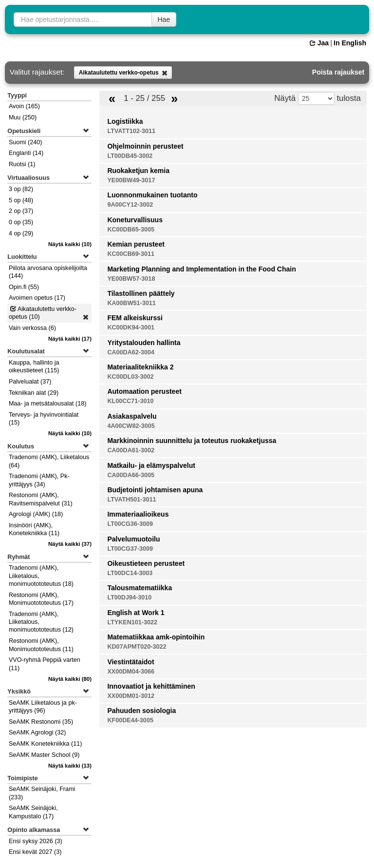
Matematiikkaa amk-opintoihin (156, 637)
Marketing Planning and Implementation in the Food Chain (201, 269)
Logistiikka (125, 121)
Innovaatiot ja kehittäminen (151, 686)
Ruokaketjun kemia (138, 171)
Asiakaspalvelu (132, 416)
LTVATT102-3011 (131, 131)
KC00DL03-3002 (130, 377)
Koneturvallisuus (135, 220)
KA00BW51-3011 (131, 303)
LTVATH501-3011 (131, 500)
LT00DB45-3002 (130, 156)
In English (350, 43)
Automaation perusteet (144, 391)
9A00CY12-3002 (130, 205)
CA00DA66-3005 (131, 475)
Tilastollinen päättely (141, 293)
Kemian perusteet (136, 244)
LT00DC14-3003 (130, 573)
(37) (70, 544)
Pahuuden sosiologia (141, 711)
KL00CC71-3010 (130, 401)
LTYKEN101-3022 (132, 622)
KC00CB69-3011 (131, 254)
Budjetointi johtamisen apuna (155, 490)
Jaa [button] (319, 43)
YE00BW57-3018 (131, 279)
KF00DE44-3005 (130, 720)
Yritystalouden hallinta (144, 343)
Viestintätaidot (131, 662)
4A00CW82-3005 (131, 426)
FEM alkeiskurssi (135, 318)
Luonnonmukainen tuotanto (152, 195)
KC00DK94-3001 (131, 328)
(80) (70, 679)
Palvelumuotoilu (133, 539)
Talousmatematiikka (140, 588)
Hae (164, 19)
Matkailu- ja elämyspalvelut (151, 465)
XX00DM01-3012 (131, 696)
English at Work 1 (136, 613)
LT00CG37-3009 (130, 549)
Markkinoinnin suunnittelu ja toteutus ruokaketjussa (192, 441)
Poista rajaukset (338, 72)
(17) (70, 339)
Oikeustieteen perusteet (146, 563)
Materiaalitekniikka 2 (140, 367)
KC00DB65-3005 (131, 230)
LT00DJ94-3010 (129, 598)
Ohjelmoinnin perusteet (145, 146)
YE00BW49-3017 (131, 180)
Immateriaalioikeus (138, 514)
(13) (70, 766)
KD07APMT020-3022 (137, 647)
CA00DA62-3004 (131, 352)
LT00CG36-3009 (130, 524)
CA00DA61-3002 (131, 450)
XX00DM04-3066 (131, 672)
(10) (70, 244)
